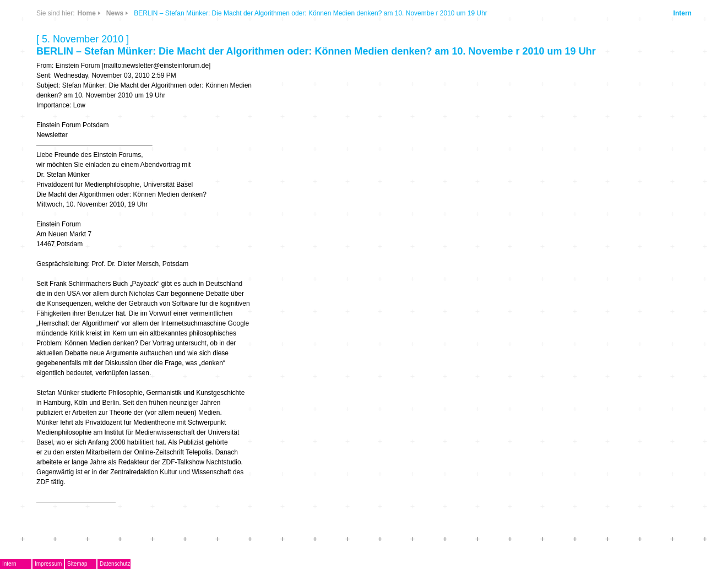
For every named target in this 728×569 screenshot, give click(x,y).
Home (86, 13)
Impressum (48, 564)
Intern (683, 13)
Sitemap (77, 564)
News (115, 13)
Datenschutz (115, 564)
